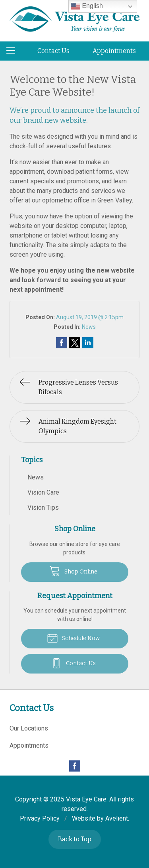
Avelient (117, 818)
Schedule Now (73, 638)
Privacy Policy (40, 818)
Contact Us (53, 51)
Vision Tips (43, 508)
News (89, 327)
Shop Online (73, 571)
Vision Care (43, 492)
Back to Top (75, 839)
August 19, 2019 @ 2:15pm (90, 317)
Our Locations (29, 728)
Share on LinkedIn (88, 343)
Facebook (75, 766)
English (87, 6)
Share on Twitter (75, 343)
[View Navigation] (14, 51)
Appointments (114, 51)
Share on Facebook (62, 343)
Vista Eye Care (86, 799)
